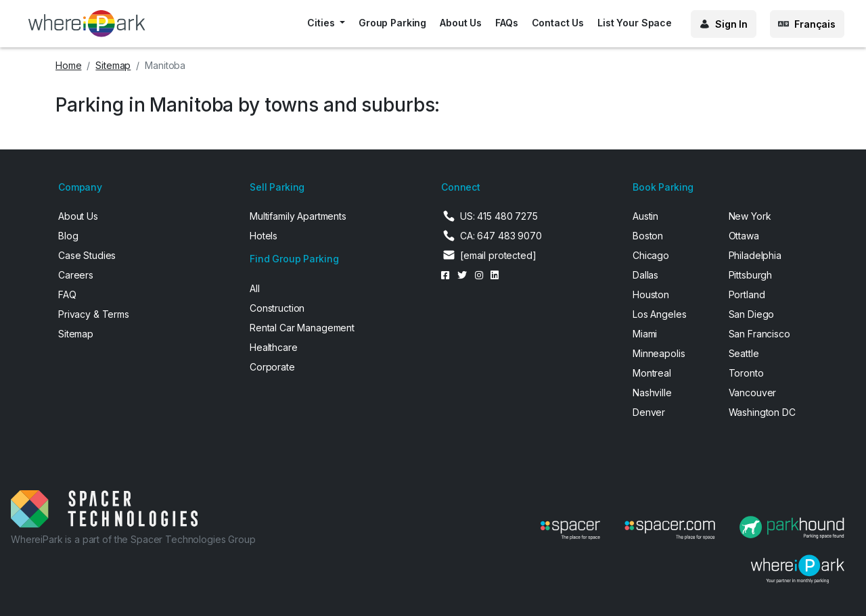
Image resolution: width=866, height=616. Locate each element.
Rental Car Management (302, 328)
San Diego (752, 314)
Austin (645, 216)
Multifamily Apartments (298, 216)
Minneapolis (659, 353)
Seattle (744, 353)
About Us (461, 23)
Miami (645, 334)
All (255, 288)
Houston (651, 294)
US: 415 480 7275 (499, 216)
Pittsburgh (751, 275)
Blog (68, 236)
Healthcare (274, 347)
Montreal (652, 373)
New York (750, 216)
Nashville (652, 393)
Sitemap (113, 65)
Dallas (645, 275)
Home (68, 65)
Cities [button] (322, 23)
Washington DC (762, 412)
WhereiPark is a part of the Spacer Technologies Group (133, 539)
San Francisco (759, 334)
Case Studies (87, 255)
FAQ (67, 294)
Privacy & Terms (94, 314)
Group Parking (392, 23)
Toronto (746, 373)
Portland (747, 294)
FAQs (506, 23)
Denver (649, 412)
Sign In (731, 24)
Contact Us (558, 23)
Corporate (272, 367)
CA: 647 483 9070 (501, 236)
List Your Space (635, 23)
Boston (648, 236)
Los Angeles (659, 314)
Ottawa (744, 236)
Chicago (651, 255)
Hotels (264, 236)
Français (815, 24)
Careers (76, 275)
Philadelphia (755, 255)
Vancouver (753, 393)
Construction (277, 308)
